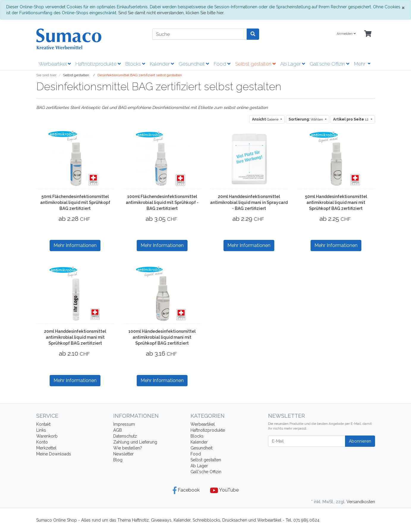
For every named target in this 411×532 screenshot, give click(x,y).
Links (41, 430)
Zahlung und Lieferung (135, 442)
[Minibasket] (368, 34)
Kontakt (43, 424)
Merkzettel (46, 448)
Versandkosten (361, 502)
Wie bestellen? (128, 448)
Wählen (306, 119)
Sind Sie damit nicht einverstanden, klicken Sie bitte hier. (171, 13)
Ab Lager (293, 64)
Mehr (360, 64)
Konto (42, 442)
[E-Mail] (307, 441)
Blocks (135, 64)
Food (222, 64)
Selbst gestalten (255, 64)
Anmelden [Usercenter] (346, 34)
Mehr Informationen (75, 245)
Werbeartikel (55, 64)
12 (351, 119)
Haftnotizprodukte (98, 64)
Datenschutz (125, 436)
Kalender (162, 64)
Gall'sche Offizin (329, 64)
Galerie (266, 119)
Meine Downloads (54, 454)
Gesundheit (194, 64)
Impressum (124, 424)
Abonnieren (360, 441)
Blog (118, 460)
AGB (118, 430)
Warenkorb (47, 436)
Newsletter (123, 454)
